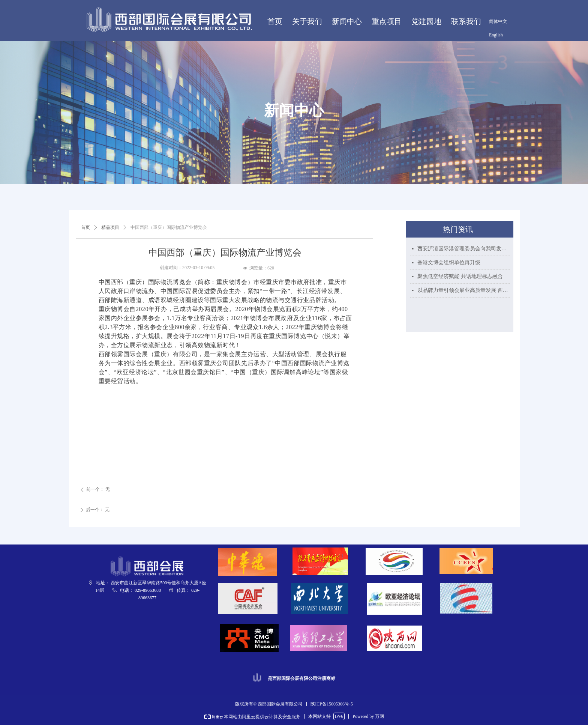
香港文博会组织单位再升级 (449, 262)
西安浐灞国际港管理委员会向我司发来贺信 (463, 249)
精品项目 (110, 227)
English (496, 35)
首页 (85, 227)
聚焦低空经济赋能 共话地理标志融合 (460, 276)
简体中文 (498, 21)
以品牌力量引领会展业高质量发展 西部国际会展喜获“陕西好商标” (463, 290)
